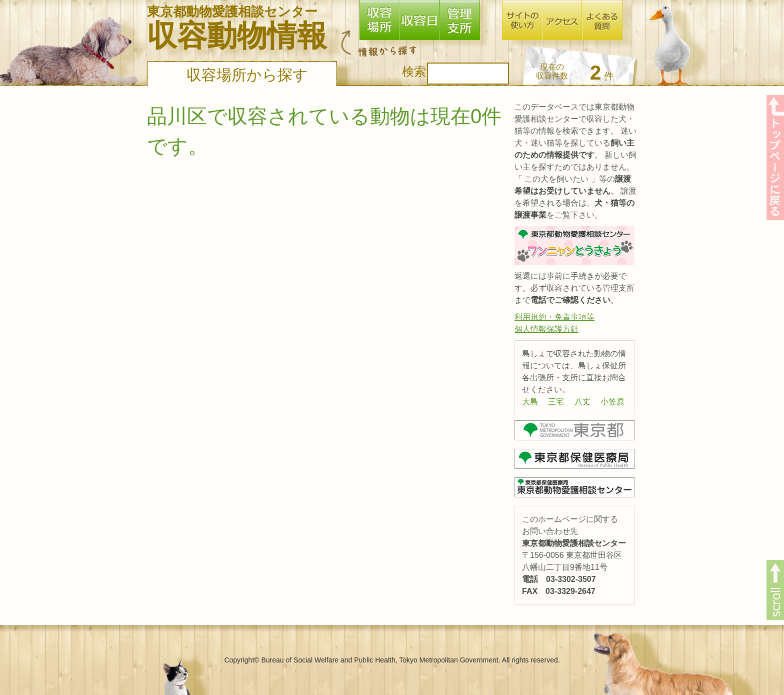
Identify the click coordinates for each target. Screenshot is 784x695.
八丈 (582, 402)
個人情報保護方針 (546, 329)
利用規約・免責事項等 (554, 317)
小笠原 (612, 402)
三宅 (556, 402)
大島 (530, 402)
